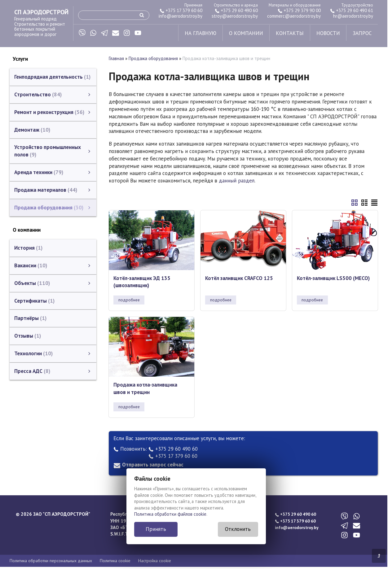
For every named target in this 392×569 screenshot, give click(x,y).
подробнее (129, 300)
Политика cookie (115, 561)
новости (328, 33)
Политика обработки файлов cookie (170, 514)
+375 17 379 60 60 (181, 10)
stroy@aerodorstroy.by (235, 16)
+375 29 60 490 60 (236, 10)
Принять (156, 529)
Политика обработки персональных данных (51, 561)
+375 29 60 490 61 (352, 10)
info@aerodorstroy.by (181, 16)
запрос (362, 33)
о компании (246, 33)
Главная (116, 58)
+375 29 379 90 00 (299, 10)
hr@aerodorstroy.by (353, 16)
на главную (200, 33)
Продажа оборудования (153, 58)
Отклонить (238, 529)
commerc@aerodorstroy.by (294, 16)
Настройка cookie (155, 561)
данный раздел (237, 181)
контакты (290, 33)
